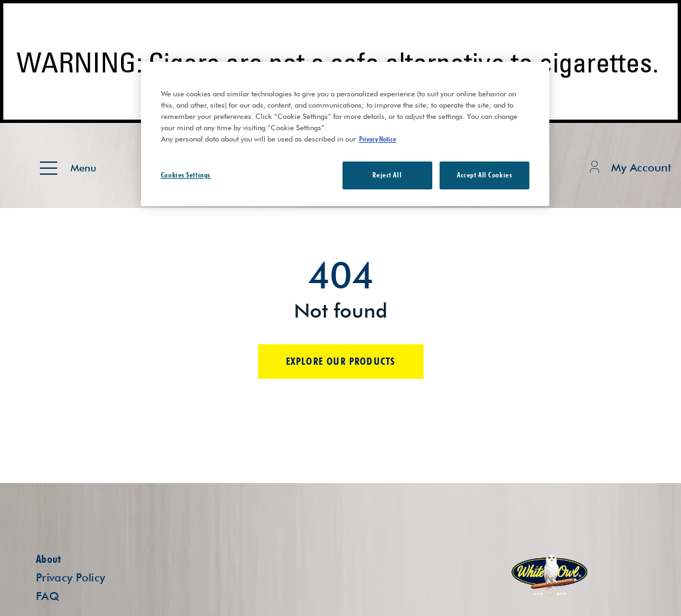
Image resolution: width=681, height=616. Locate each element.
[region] (345, 134)
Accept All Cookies (484, 175)
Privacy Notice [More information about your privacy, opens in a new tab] (378, 139)
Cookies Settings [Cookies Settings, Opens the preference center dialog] (186, 175)
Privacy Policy (70, 577)
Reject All (387, 175)
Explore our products (341, 361)
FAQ (48, 596)
